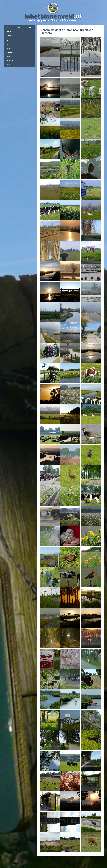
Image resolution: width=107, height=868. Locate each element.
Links (18, 27)
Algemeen (10, 31)
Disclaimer (9, 65)
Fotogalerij (10, 52)
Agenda (9, 40)
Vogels (20, 57)
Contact (28, 27)
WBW (20, 48)
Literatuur (10, 61)
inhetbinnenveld (49, 16)
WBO (20, 44)
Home (8, 27)
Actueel (20, 36)
